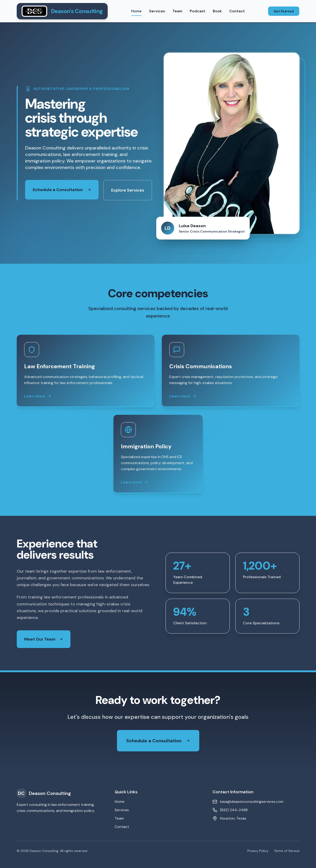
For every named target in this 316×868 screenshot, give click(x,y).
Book (217, 11)
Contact (237, 11)
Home (136, 12)
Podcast (198, 11)
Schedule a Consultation (62, 190)
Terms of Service (287, 851)
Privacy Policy (258, 851)
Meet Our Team (41, 639)
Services (157, 11)
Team (177, 11)
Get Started (284, 11)
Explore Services (128, 190)
